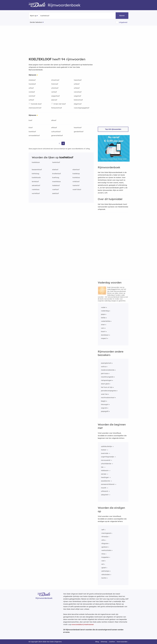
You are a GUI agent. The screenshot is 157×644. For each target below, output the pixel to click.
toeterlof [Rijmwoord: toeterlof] (76, 185)
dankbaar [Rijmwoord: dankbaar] (105, 335)
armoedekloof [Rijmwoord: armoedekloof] (34, 135)
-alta (103, 540)
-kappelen (105, 557)
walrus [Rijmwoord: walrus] (104, 367)
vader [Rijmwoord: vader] (103, 307)
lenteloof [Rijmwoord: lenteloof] (35, 181)
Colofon (112, 642)
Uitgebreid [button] (123, 22)
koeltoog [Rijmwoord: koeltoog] (56, 177)
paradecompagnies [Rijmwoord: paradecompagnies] (109, 391)
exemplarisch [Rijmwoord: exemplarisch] (106, 363)
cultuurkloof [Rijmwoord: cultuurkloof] (56, 132)
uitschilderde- (106, 464)
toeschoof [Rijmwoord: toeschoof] (78, 80)
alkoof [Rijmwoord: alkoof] (54, 120)
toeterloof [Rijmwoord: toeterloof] (56, 162)
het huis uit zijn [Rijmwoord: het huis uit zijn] (107, 387)
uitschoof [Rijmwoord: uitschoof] (55, 88)
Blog (97, 642)
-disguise (104, 543)
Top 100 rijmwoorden (113, 129)
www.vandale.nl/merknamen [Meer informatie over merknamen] (83, 624)
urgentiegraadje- (108, 457)
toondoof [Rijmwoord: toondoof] (32, 84)
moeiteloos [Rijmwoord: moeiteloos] (56, 181)
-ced (103, 561)
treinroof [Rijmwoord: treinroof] (55, 84)
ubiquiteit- (105, 495)
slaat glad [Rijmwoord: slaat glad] (105, 384)
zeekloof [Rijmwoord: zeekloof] (55, 193)
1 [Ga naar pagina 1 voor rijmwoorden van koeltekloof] (59, 143)
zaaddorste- (106, 481)
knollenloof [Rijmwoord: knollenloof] (56, 174)
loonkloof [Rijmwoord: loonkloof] (32, 132)
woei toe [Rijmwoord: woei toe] (104, 394)
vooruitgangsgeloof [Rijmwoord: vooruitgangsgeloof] (82, 108)
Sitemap (104, 642)
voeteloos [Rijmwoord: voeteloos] (36, 189)
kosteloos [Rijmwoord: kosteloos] (76, 177)
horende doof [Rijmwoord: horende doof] (36, 104)
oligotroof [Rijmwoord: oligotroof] (78, 104)
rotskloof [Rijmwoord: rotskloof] (76, 181)
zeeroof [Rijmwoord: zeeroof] (54, 100)
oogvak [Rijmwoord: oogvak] (104, 408)
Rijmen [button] (122, 16)
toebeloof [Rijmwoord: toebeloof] (56, 185)
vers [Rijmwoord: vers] (103, 328)
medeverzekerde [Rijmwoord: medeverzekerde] (108, 370)
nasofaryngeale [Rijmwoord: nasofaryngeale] (107, 377)
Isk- (103, 467)
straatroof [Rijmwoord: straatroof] (55, 80)
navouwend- (106, 460)
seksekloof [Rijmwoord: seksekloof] (36, 185)
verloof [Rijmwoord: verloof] (54, 92)
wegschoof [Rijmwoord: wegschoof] (55, 96)
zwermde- (105, 453)
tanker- (104, 450)
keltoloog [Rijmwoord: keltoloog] (35, 174)
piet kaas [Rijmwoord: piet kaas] (105, 373)
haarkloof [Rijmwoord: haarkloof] (78, 128)
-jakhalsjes (105, 571)
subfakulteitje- (107, 446)
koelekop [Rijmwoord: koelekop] (76, 174)
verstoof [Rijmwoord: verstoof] (32, 96)
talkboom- (105, 470)
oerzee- (104, 474)
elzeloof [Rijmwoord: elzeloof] (55, 170)
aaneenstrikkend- (108, 484)
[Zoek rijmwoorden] (51, 16)
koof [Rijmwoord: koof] (30, 120)
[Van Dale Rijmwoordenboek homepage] (38, 5)
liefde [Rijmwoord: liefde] (103, 318)
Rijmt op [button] (33, 16)
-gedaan (104, 547)
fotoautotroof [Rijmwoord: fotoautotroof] (57, 108)
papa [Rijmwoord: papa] (103, 314)
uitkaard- (105, 491)
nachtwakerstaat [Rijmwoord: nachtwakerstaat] (108, 398)
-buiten (104, 578)
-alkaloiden (105, 574)
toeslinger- (105, 477)
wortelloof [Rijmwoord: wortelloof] (36, 193)
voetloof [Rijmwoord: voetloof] (55, 189)
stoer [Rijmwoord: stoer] (103, 325)
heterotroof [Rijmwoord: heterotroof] (78, 100)
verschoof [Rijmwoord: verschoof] (78, 92)
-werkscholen (106, 550)
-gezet (103, 568)
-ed (102, 564)
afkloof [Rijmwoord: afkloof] (54, 128)
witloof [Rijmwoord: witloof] (31, 100)
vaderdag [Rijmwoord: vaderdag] (105, 311)
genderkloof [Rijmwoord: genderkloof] (79, 132)
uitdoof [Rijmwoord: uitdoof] (77, 84)
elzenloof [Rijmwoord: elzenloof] (76, 170)
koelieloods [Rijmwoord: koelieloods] (36, 177)
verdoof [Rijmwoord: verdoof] (32, 92)
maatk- (104, 488)
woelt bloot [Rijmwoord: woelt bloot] (77, 189)
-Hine (103, 554)
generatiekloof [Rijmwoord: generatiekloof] (57, 135)
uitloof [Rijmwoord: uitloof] (31, 88)
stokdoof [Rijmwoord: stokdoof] (32, 80)
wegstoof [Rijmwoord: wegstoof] (77, 96)
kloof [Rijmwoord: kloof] (31, 128)
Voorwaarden (122, 642)
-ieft (103, 530)
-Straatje (104, 537)
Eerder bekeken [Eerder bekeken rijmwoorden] (36, 22)
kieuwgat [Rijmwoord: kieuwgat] (105, 404)
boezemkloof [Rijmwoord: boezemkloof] (37, 170)
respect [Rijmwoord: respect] (104, 338)
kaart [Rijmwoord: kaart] (103, 331)
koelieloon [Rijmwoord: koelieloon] (36, 162)
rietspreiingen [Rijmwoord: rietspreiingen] (106, 380)
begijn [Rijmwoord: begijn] (103, 401)
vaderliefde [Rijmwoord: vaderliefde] (106, 321)
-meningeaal (106, 533)
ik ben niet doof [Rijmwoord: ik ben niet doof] (60, 104)
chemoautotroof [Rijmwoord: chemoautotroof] (35, 108)
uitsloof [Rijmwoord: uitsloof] (77, 88)
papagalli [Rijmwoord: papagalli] (105, 411)
